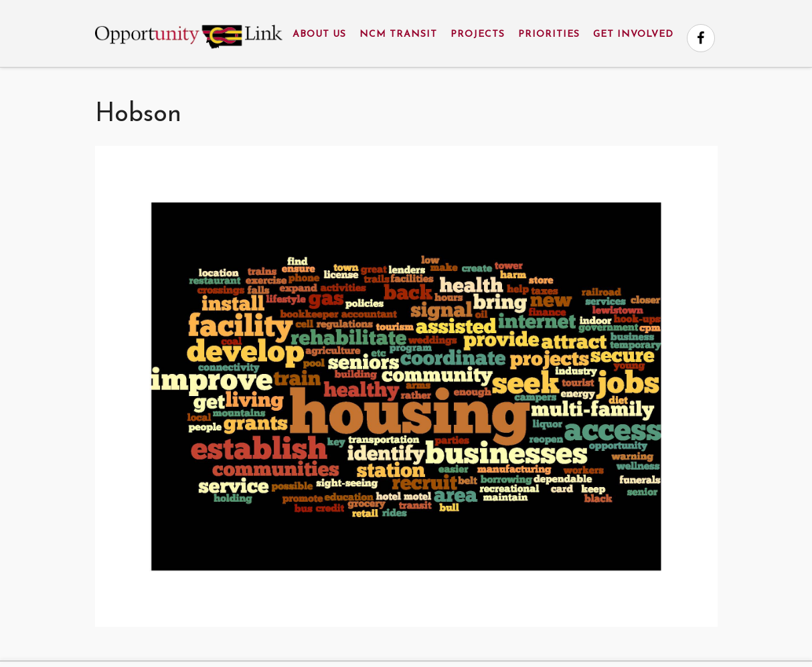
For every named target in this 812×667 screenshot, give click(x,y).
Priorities (549, 34)
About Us (319, 34)
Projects (478, 34)
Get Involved (633, 34)
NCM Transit (398, 34)
